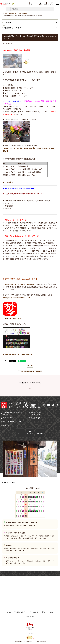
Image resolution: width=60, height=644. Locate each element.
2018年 (38, 148)
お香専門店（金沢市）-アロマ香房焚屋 (18, 355)
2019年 (32, 148)
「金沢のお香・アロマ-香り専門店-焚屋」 (18, 285)
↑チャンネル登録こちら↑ (13, 319)
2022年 (13, 148)
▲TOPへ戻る (8, 182)
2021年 (19, 148)
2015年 (6, 151)
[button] (30, 4)
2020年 (26, 148)
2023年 (6, 148)
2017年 (45, 148)
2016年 (51, 148)
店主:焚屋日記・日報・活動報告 (30, 372)
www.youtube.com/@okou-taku (16, 298)
